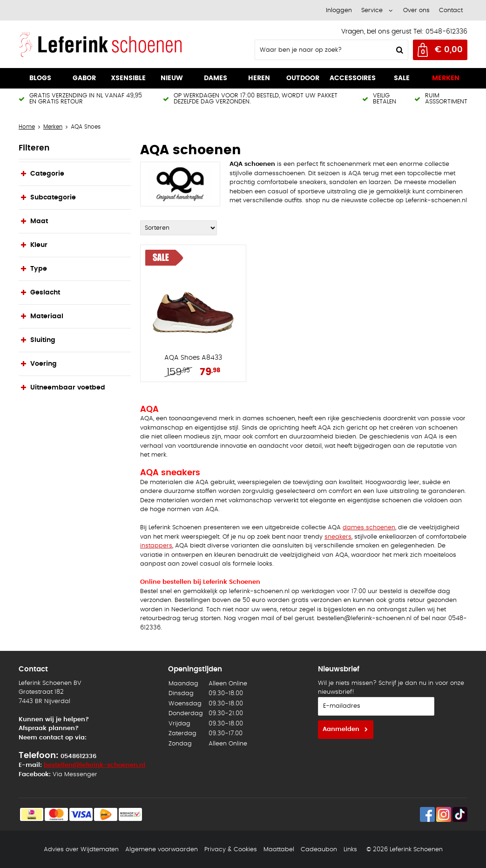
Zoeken (398, 50)
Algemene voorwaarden (162, 850)
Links (350, 850)
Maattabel (279, 850)
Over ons (416, 10)
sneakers (338, 537)
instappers (156, 546)
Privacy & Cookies (231, 850)
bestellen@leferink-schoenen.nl (94, 765)
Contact (451, 10)
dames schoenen (369, 528)
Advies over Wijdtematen (81, 850)
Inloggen (339, 10)
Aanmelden (341, 729)
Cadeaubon (319, 850)
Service (372, 10)
